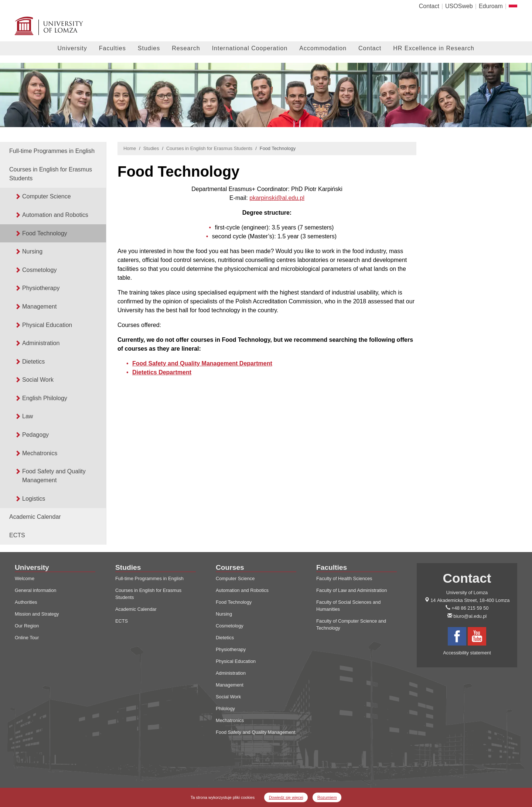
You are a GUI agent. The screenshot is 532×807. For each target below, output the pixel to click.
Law (28, 416)
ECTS (17, 535)
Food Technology (45, 233)
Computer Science (47, 196)
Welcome (25, 578)
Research (186, 48)
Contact (429, 6)
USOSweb (459, 6)
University (72, 48)
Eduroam (491, 6)
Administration (41, 343)
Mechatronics (40, 453)
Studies (149, 48)
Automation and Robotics (55, 215)
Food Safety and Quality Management (54, 476)
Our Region (27, 626)
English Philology (45, 398)
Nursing (32, 251)
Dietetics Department (162, 372)
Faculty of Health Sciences (344, 578)
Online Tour (27, 638)
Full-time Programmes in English (52, 151)
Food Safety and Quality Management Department (202, 363)
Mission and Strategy (37, 614)
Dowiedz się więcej (286, 797)
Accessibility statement (467, 653)
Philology (225, 709)
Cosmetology (39, 270)
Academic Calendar (35, 517)
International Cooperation (250, 48)
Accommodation (323, 48)
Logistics (34, 499)
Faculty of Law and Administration (352, 590)
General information (35, 590)
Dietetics (33, 362)
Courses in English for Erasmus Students (51, 174)
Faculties (112, 48)
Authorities (26, 602)
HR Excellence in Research (434, 48)
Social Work (38, 380)
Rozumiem (327, 797)
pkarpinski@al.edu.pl (277, 198)
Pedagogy (35, 435)
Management (39, 307)
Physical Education (47, 325)
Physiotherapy (41, 288)
